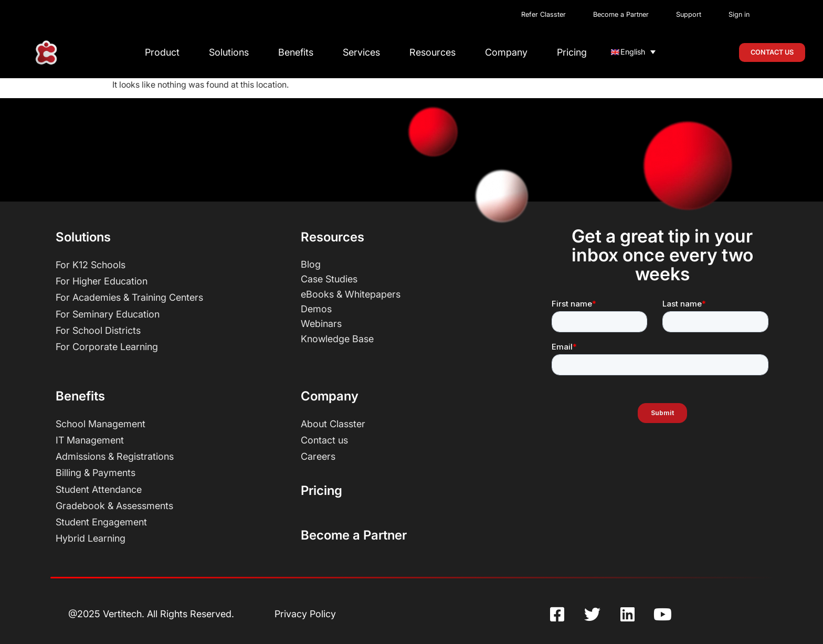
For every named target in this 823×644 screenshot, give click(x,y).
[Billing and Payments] (170, 473)
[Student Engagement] (170, 522)
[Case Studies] (415, 279)
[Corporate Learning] (170, 347)
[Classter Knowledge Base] (415, 339)
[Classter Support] (689, 15)
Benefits (296, 52)
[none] (633, 52)
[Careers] (415, 457)
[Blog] (415, 264)
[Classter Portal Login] (735, 15)
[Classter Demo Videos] (415, 309)
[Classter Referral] (548, 15)
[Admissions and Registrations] (170, 457)
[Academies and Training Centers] (170, 298)
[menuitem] (633, 52)
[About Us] (415, 424)
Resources (432, 52)
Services (361, 52)
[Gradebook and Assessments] (170, 506)
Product (162, 52)
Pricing (572, 52)
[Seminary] (170, 314)
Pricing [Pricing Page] (321, 490)
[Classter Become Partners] (621, 15)
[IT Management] (170, 440)
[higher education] (170, 281)
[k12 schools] (170, 265)
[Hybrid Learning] (170, 539)
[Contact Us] (415, 440)
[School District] (170, 331)
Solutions (229, 52)
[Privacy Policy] (305, 614)
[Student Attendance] (170, 490)
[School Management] (170, 424)
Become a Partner (354, 535)
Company (506, 52)
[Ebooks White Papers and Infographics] (415, 294)
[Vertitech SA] (151, 614)
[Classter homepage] (46, 53)
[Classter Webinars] (415, 324)
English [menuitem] (633, 52)
